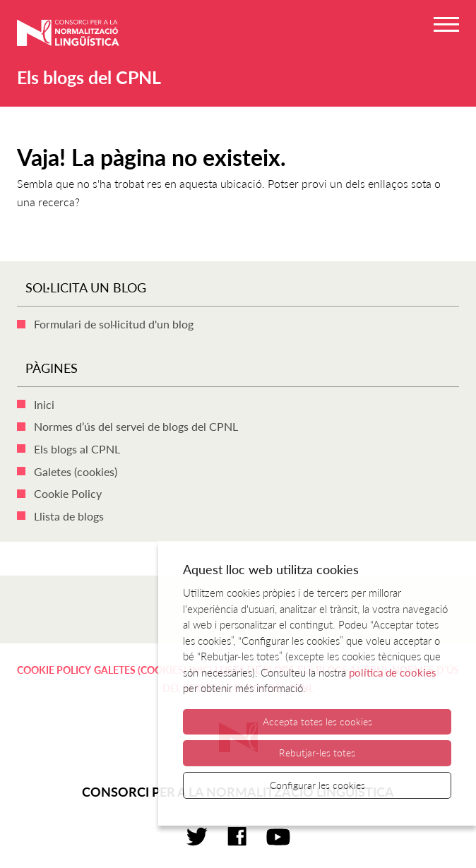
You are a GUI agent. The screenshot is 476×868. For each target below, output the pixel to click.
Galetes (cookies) (76, 471)
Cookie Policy (68, 493)
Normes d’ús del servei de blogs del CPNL (136, 426)
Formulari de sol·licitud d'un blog (114, 324)
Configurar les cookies (317, 785)
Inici (44, 404)
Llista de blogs (69, 516)
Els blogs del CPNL (89, 77)
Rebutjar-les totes (317, 753)
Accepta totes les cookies (317, 721)
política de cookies (393, 672)
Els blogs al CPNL (77, 449)
